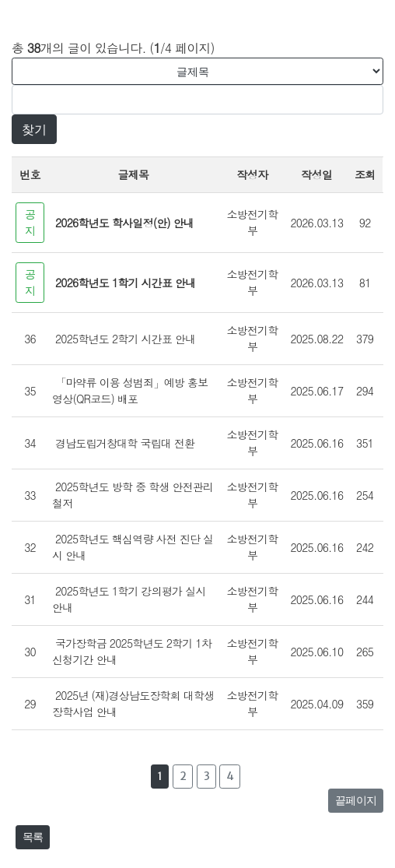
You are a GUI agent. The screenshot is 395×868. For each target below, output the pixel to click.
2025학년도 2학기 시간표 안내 (125, 339)
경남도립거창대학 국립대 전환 (125, 443)
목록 (33, 837)
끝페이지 (356, 800)
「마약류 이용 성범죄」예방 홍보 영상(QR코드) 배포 (130, 390)
